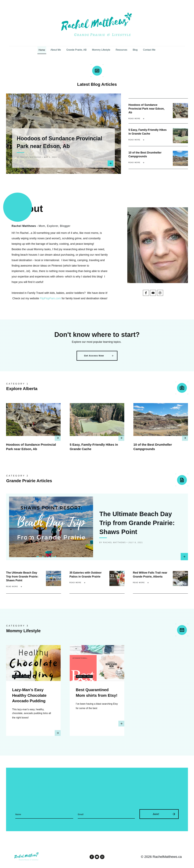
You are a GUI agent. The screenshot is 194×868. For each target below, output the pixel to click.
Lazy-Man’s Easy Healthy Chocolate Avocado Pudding (29, 699)
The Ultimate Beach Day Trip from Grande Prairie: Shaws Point (137, 527)
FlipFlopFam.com (50, 301)
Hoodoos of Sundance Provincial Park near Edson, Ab (147, 107)
